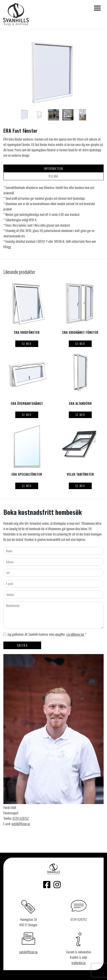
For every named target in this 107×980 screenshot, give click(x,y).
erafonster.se (79, 963)
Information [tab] (53, 168)
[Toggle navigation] (97, 8)
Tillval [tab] (54, 176)
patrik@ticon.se (21, 824)
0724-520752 (21, 818)
